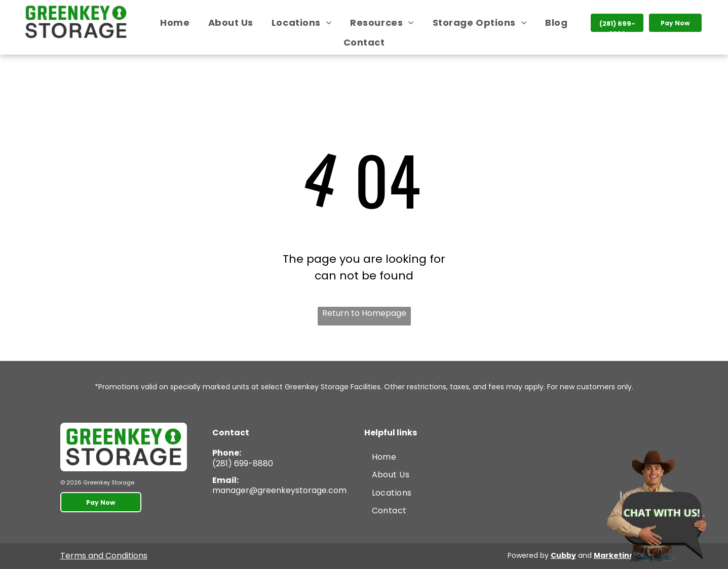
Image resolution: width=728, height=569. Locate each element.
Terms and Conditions (104, 556)
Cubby (563, 555)
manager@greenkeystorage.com (279, 490)
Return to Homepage (364, 313)
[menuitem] (175, 23)
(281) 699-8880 (243, 463)
